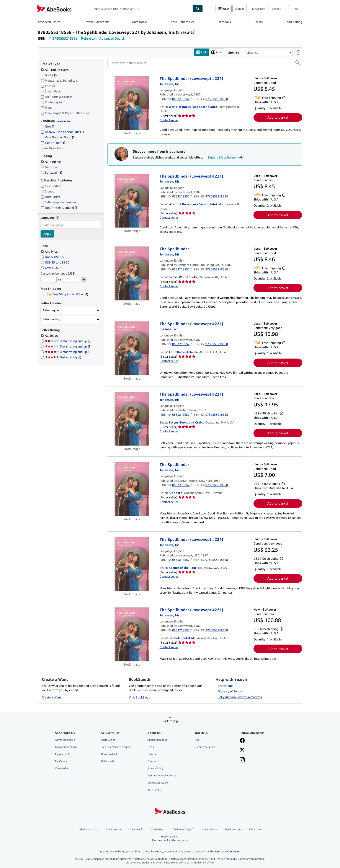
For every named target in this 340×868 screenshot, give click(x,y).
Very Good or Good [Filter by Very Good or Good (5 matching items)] (58, 137)
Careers (152, 754)
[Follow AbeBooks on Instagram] (242, 760)
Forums (152, 761)
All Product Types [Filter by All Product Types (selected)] (55, 70)
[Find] (198, 9)
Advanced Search (49, 22)
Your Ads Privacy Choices (162, 776)
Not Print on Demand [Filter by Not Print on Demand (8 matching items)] (59, 208)
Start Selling (294, 22)
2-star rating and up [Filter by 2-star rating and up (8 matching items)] (68, 341)
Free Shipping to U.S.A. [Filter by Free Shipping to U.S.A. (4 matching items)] (64, 294)
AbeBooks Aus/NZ (183, 829)
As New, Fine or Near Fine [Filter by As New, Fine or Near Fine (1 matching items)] (62, 132)
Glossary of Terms (230, 691)
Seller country (51, 319)
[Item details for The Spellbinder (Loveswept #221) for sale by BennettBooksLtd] (132, 635)
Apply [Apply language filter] (47, 234)
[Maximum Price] (71, 280)
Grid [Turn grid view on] (217, 52)
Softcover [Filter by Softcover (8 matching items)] (51, 172)
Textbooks (224, 22)
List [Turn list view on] (201, 52)
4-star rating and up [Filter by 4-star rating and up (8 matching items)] (68, 352)
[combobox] (141, 9)
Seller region (51, 310)
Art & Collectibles (182, 22)
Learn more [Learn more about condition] (64, 121)
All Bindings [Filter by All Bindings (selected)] (51, 162)
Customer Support (204, 747)
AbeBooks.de (113, 829)
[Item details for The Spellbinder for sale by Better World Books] (132, 274)
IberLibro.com (233, 829)
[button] (298, 63)
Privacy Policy (155, 769)
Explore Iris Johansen (226, 158)
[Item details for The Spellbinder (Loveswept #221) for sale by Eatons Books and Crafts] (132, 419)
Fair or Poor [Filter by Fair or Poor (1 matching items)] (53, 143)
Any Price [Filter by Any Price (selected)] (49, 251)
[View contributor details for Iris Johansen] (169, 84)
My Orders (61, 761)
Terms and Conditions (227, 852)
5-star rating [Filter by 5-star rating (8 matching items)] (63, 357)
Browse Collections (96, 22)
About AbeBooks (157, 740)
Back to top (170, 721)
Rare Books (140, 22)
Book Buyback (109, 754)
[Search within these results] (205, 63)
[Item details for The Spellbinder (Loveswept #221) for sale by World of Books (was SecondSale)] (132, 103)
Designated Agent (158, 783)
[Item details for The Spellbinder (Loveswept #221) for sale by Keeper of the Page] (132, 564)
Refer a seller (108, 761)
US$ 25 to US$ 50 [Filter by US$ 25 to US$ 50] (55, 262)
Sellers (258, 22)
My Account (258, 9)
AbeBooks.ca (209, 829)
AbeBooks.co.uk (89, 829)
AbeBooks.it (158, 829)
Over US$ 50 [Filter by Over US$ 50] (52, 268)
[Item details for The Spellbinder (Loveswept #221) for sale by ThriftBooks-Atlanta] (132, 348)
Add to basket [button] (278, 118)
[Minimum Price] (49, 280)
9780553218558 (65, 38)
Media (151, 747)
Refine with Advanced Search (103, 38)
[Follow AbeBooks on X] (242, 750)
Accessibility (155, 790)
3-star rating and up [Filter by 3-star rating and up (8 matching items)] (68, 347)
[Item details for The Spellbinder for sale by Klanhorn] (132, 489)
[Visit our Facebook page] (242, 741)
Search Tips (225, 686)
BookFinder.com (170, 838)
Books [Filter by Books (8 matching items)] (49, 75)
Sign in (240, 9)
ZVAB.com (255, 829)
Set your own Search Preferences (240, 697)
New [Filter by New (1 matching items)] (48, 127)
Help (296, 9)
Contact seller (169, 120)
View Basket (62, 769)
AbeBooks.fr (136, 829)
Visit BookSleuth (140, 697)
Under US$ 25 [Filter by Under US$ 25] (53, 257)
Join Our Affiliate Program (116, 747)
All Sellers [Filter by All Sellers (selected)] (52, 336)
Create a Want (51, 697)
